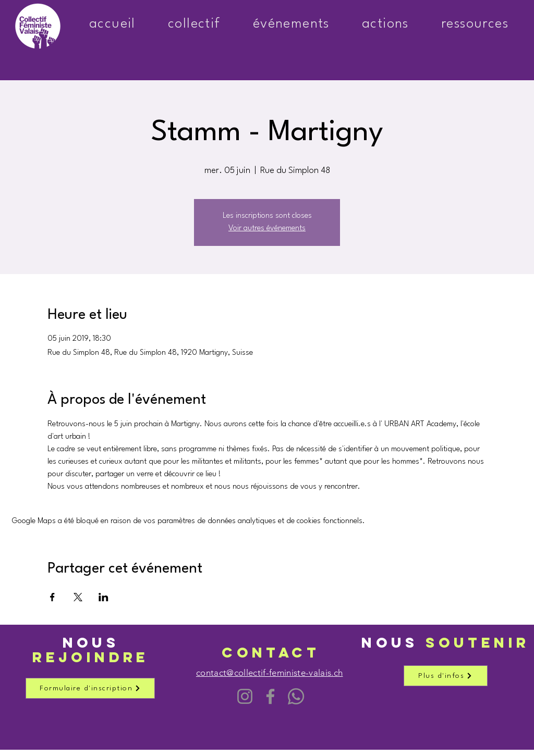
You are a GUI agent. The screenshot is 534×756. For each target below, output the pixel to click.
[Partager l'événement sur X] (78, 597)
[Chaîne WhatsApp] (296, 696)
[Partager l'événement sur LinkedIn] (104, 597)
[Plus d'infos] (446, 676)
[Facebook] (270, 696)
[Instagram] (245, 696)
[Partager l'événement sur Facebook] (52, 597)
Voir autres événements (267, 228)
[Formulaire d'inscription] (90, 688)
